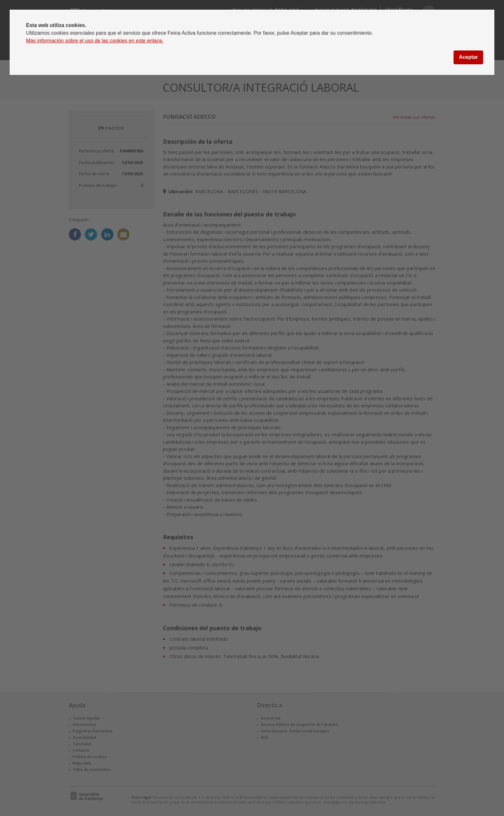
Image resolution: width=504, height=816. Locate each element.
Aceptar (468, 57)
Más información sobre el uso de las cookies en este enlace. (95, 41)
